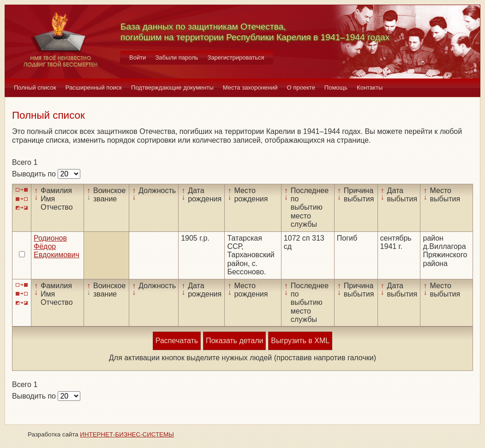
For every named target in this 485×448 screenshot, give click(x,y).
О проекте (301, 88)
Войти (138, 58)
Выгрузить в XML (300, 341)
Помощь (336, 88)
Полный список (35, 88)
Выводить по (35, 174)
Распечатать (177, 341)
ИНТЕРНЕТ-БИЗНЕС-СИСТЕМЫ (127, 434)
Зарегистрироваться (236, 58)
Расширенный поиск (94, 88)
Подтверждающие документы (172, 88)
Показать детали (234, 341)
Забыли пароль (177, 58)
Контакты (370, 88)
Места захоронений (250, 88)
